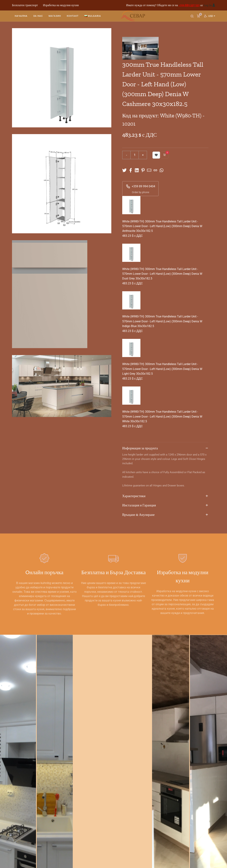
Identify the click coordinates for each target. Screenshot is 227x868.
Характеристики (165, 496)
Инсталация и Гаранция (165, 506)
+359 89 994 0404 (141, 186)
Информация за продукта (165, 448)
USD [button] (211, 17)
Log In (208, 5)
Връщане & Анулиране (165, 515)
